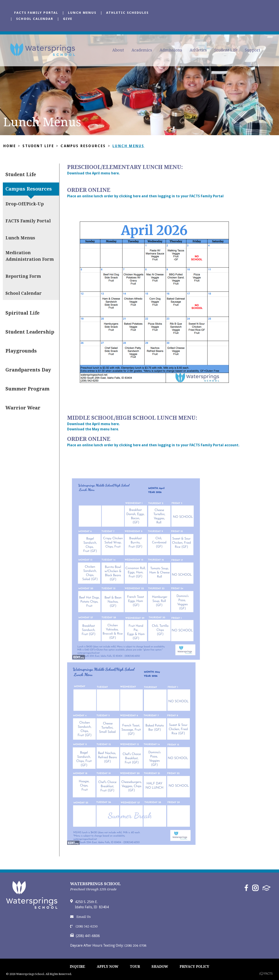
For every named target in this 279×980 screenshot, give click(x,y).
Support (253, 50)
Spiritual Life (22, 313)
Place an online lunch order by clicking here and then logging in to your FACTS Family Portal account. (153, 445)
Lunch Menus (82, 13)
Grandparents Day (28, 370)
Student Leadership (30, 332)
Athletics (198, 50)
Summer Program (27, 389)
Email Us (80, 917)
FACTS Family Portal (36, 13)
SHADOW (160, 967)
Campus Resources (83, 146)
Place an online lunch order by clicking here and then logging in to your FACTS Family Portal (146, 196)
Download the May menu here (93, 429)
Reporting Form (23, 276)
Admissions (171, 50)
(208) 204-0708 (135, 946)
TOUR (135, 967)
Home (10, 146)
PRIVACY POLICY (194, 967)
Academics (142, 50)
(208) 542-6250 (84, 926)
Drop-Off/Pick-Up (25, 204)
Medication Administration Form (30, 256)
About (118, 50)
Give (68, 19)
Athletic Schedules (127, 13)
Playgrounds (21, 351)
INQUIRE (77, 967)
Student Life (226, 50)
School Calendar (35, 19)
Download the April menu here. (93, 173)
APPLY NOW (108, 967)
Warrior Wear (23, 408)
